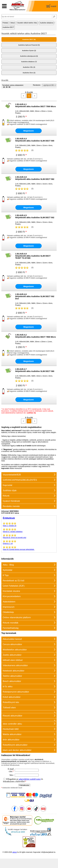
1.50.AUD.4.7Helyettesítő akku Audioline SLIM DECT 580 (35, 370)
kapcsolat (5, 468)
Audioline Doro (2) (29, 73)
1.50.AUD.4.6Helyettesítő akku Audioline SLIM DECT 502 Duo (35, 296)
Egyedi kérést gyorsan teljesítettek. (29, 548)
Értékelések (9, 518)
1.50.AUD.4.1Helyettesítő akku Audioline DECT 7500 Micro (35, 105)
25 (7, 87)
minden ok (29, 524)
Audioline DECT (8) (29, 39)
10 (4, 87)
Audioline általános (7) (29, 62)
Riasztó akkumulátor (13, 716)
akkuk (15, 852)
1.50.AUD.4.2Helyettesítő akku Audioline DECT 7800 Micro (35, 336)
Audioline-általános (47, 23)
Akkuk (13, 23)
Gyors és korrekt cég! (29, 536)
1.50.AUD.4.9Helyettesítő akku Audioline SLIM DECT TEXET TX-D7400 (33, 256)
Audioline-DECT (8, 27)
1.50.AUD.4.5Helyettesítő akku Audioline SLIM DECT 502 (35, 216)
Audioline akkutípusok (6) (29, 56)
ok (29, 542)
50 (9, 87)
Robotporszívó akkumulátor (16, 692)
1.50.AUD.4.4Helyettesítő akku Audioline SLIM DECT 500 (35, 140)
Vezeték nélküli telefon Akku (27, 23)
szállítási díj (31, 413)
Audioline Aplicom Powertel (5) (29, 45)
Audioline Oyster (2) (29, 51)
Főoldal (5, 23)
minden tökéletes (29, 530)
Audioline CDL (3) (29, 67)
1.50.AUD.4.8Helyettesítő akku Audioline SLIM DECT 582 (35, 178)
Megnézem (29, 131)
